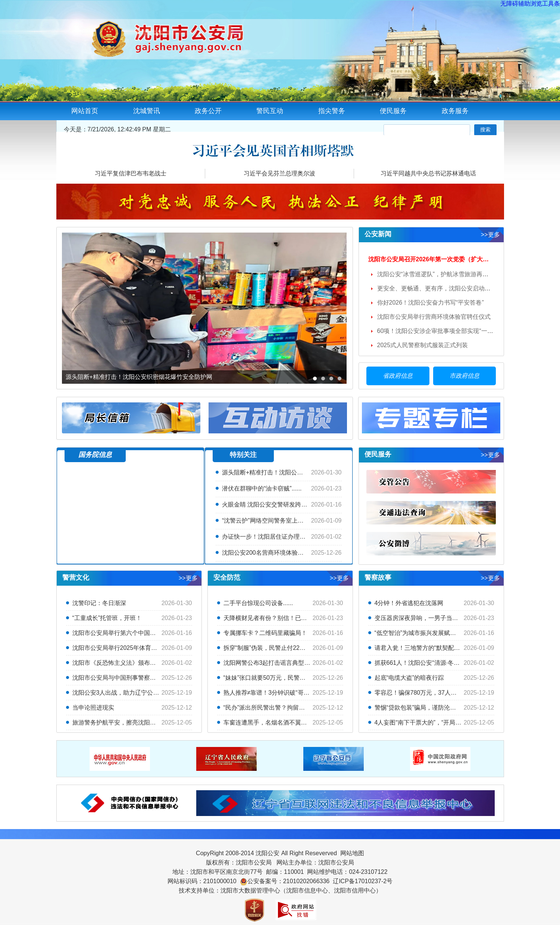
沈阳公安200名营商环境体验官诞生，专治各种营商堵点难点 (302, 553)
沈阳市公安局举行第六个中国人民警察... (126, 633)
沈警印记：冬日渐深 (99, 603)
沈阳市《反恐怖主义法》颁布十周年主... (126, 663)
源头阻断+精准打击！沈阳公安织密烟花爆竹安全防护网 (295, 472)
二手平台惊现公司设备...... (258, 603)
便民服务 (393, 111)
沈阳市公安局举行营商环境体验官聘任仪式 (434, 317)
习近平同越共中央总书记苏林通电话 (428, 173)
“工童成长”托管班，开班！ (107, 618)
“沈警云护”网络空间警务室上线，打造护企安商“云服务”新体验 (304, 521)
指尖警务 (332, 111)
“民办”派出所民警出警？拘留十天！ (270, 708)
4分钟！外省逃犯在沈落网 (409, 603)
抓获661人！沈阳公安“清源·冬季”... (421, 663)
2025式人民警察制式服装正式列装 (423, 345)
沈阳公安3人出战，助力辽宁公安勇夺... (124, 693)
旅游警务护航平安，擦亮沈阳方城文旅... (126, 722)
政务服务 (455, 111)
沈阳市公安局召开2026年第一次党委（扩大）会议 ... (438, 259)
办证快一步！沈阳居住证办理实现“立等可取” (281, 537)
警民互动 (270, 111)
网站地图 (352, 853)
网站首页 (85, 111)
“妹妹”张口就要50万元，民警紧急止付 (273, 678)
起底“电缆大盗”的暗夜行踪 (409, 678)
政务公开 (208, 111)
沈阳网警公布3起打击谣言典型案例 (270, 663)
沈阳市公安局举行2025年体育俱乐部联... (126, 648)
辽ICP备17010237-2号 (363, 881)
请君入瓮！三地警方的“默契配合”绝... (424, 648)
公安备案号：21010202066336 (289, 881)
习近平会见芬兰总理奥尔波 (279, 173)
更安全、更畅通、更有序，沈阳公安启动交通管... (442, 288)
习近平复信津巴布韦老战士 (131, 173)
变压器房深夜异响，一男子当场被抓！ (425, 618)
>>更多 (490, 235)
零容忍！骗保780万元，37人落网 (419, 693)
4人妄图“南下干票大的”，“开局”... (419, 722)
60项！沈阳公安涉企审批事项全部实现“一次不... (441, 331)
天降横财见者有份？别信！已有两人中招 (277, 618)
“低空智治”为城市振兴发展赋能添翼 (421, 633)
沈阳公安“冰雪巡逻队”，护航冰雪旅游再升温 (436, 274)
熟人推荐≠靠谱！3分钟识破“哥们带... (272, 693)
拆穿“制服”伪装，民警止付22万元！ (270, 648)
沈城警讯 (147, 111)
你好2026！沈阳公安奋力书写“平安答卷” (431, 303)
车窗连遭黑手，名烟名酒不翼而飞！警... (277, 722)
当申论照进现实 (93, 708)
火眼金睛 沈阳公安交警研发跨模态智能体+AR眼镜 (288, 504)
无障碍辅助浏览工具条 (530, 4)
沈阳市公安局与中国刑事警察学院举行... (126, 678)
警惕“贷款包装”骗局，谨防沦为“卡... (422, 708)
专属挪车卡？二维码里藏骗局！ (265, 633)
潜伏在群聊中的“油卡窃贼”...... (262, 488)
